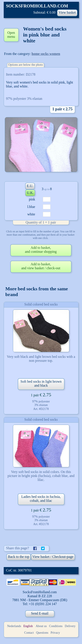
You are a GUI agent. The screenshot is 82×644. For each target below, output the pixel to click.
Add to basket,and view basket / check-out (41, 266)
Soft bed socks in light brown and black (41, 383)
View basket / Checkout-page (53, 557)
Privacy (55, 633)
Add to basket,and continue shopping (41, 250)
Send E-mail (40, 613)
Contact (29, 633)
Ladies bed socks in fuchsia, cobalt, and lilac (41, 499)
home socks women (46, 54)
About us (41, 626)
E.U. (30, 186)
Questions (42, 633)
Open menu (11, 35)
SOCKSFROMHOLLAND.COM (37, 6)
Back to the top (18, 557)
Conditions (56, 626)
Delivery (70, 626)
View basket (67, 12)
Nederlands (14, 626)
